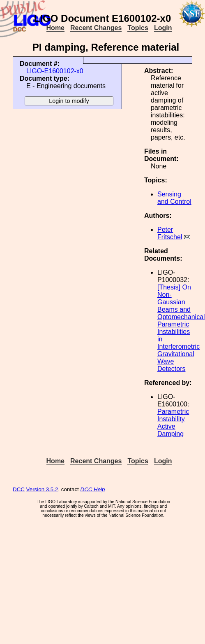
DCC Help (93, 489)
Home (55, 28)
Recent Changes (96, 28)
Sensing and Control (174, 198)
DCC (19, 489)
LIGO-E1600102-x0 (55, 71)
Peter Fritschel (170, 233)
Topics (138, 28)
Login (163, 28)
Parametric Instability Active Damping (173, 423)
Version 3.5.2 (42, 489)
